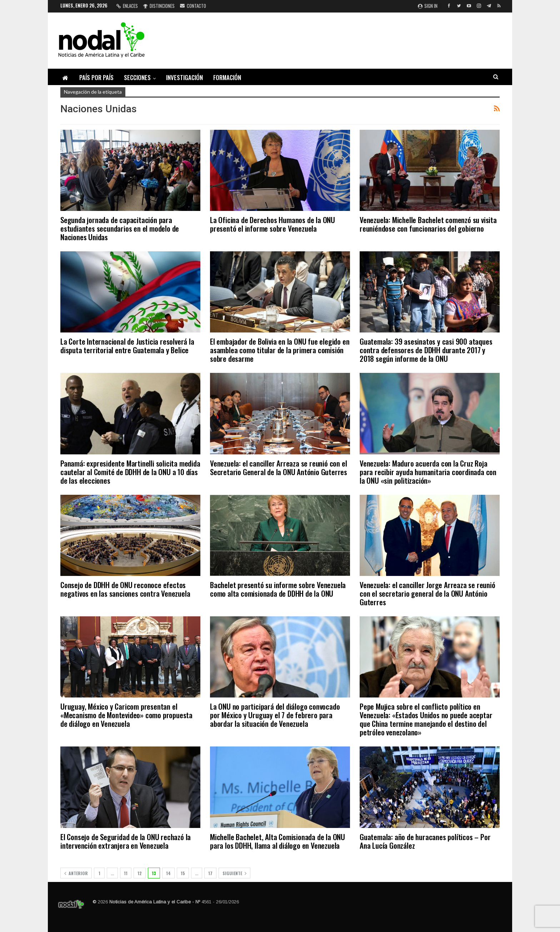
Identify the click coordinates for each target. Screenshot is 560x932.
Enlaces (127, 6)
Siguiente (234, 873)
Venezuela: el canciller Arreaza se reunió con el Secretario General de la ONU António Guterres (279, 467)
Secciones (137, 77)
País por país (96, 77)
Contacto (193, 6)
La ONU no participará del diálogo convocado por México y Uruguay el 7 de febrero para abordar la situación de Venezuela (275, 715)
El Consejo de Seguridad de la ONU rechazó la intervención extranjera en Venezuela (126, 841)
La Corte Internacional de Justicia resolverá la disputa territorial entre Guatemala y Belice (127, 346)
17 (210, 873)
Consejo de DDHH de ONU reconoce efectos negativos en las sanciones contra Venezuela (125, 589)
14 (168, 873)
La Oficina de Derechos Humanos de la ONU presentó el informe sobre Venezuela (272, 224)
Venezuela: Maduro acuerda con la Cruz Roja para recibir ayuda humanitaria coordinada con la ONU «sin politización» (428, 472)
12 (140, 873)
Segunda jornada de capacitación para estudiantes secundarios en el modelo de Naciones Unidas (120, 228)
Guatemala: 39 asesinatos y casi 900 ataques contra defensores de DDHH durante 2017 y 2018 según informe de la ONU (426, 350)
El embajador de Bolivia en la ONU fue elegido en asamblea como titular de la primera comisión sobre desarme (280, 350)
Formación (227, 77)
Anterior (76, 873)
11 (126, 873)
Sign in (428, 6)
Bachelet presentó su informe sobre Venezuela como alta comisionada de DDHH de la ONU (278, 589)
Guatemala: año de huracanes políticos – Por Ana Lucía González (425, 841)
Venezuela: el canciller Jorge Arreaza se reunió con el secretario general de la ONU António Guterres (427, 593)
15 (183, 873)
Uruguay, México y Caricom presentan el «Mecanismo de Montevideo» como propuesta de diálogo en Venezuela (126, 715)
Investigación (184, 77)
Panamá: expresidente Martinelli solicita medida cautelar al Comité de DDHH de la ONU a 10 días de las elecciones (130, 472)
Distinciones (159, 6)
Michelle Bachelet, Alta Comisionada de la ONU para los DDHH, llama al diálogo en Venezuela (277, 841)
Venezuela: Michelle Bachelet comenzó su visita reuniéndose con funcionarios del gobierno (428, 224)
